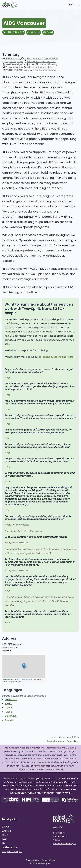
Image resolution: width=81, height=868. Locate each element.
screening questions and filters (56, 357)
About (6, 827)
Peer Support (13, 59)
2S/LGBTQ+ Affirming (17, 70)
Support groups (14, 62)
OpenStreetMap (25, 680)
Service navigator (15, 64)
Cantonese (11, 699)
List (4, 843)
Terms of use (49, 860)
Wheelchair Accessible (40, 67)
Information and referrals (41, 62)
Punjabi (9, 712)
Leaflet (7, 680)
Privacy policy (32, 860)
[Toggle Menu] (74, 5)
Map (5, 839)
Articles (7, 831)
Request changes (56, 741)
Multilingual (11, 716)
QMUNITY (58, 827)
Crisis (5, 835)
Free (32, 64)
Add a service (10, 847)
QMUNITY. (48, 778)
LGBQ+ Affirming (48, 64)
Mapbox (19, 682)
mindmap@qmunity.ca (65, 844)
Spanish (9, 720)
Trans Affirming (14, 67)
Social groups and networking (41, 59)
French (9, 708)
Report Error (73, 741)
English (8, 703)
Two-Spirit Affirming (44, 70)
